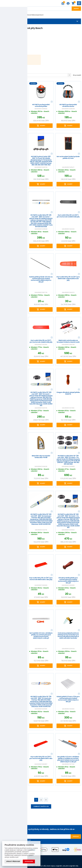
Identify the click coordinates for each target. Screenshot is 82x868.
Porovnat (24, 102)
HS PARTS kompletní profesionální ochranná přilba (14, 341)
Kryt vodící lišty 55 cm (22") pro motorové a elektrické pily (41, 341)
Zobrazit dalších (41, 806)
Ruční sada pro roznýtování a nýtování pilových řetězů (14, 758)
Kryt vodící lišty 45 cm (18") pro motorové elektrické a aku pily (14, 515)
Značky (10, 15)
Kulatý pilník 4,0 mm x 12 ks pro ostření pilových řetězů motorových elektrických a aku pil (68, 699)
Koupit (16, 125)
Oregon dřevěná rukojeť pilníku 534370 (68, 393)
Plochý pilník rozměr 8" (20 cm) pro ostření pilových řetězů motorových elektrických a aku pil (14, 580)
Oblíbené (5, 75)
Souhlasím (29, 862)
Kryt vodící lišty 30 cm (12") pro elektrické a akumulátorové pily (68, 279)
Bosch (17, 15)
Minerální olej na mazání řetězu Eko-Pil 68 (41, 457)
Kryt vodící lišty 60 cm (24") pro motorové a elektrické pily (68, 216)
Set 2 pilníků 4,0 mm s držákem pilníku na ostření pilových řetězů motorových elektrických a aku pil (41, 635)
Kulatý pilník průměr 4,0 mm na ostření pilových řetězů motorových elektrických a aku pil (14, 395)
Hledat (76, 9)
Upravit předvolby (13, 862)
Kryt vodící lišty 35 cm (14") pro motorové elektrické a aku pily (41, 579)
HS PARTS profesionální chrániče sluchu (14, 105)
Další (46, 800)
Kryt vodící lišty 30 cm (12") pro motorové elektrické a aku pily (14, 457)
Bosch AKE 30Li (16, 60)
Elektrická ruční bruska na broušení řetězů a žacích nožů (68, 341)
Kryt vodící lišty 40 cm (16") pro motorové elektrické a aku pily (14, 697)
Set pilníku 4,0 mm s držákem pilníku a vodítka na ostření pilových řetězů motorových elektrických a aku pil (68, 759)
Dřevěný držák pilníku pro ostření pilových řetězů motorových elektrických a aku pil (68, 580)
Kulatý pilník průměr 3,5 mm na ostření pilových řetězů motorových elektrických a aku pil (41, 279)
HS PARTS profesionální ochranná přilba (41, 105)
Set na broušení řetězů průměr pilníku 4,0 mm (68, 157)
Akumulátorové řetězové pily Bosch (33, 15)
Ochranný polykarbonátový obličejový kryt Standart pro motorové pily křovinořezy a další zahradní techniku (68, 635)
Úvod (3, 15)
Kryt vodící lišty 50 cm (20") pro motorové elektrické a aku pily (41, 758)
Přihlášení (68, 3)
